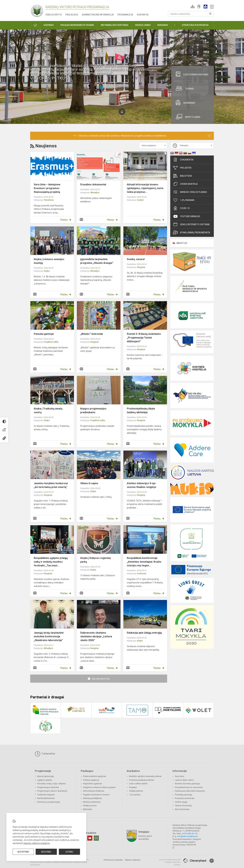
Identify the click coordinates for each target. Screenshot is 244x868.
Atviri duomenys (182, 809)
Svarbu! (140, 200)
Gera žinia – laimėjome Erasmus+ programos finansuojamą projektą (47, 188)
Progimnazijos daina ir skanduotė (52, 791)
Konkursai (141, 573)
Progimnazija (125, 15)
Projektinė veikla (51, 342)
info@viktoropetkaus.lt (188, 836)
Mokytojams (187, 117)
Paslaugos (72, 15)
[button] (193, 7)
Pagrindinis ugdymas (93, 784)
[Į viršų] (212, 861)
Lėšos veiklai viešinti (138, 784)
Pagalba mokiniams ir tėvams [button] (77, 25)
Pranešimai (49, 200)
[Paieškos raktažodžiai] (191, 14)
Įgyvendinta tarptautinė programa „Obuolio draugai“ (97, 261)
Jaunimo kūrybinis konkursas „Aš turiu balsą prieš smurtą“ (51, 485)
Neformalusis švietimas (94, 791)
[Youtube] (90, 838)
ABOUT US (182, 243)
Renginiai (141, 267)
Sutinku (69, 852)
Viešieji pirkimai (136, 791)
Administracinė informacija (98, 15)
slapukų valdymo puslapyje (37, 843)
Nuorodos (179, 776)
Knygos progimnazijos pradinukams (93, 410)
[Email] (96, 838)
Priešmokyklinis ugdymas (95, 776)
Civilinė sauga (181, 802)
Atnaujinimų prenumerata (192, 233)
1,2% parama (184, 200)
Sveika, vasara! (136, 259)
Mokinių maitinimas (92, 802)
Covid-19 (181, 208)
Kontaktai (143, 15)
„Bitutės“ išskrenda (92, 334)
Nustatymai (23, 852)
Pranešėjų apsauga (183, 795)
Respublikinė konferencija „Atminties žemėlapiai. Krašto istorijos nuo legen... (144, 562)
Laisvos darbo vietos (184, 780)
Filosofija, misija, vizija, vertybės (51, 784)
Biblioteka (182, 176)
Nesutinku (46, 852)
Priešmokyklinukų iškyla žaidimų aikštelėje (141, 410)
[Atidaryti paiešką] (210, 14)
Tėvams (184, 88)
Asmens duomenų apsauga (187, 784)
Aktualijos (95, 192)
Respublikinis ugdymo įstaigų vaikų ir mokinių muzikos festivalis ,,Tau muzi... (51, 562)
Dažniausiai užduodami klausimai (190, 791)
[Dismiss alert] (209, 136)
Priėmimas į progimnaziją (48, 802)
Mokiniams (184, 102)
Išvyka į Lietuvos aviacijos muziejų (49, 261)
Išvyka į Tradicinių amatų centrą (48, 410)
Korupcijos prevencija (185, 798)
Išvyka (47, 271)
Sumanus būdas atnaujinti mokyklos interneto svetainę (170, 862)
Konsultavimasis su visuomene (189, 787)
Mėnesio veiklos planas (190, 192)
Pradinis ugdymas (91, 780)
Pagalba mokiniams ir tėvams (96, 795)
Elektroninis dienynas (191, 74)
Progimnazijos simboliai (48, 787)
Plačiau (64, 220)
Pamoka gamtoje (44, 334)
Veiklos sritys (54, 15)
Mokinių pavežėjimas (93, 798)
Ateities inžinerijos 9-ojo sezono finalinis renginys (142, 485)
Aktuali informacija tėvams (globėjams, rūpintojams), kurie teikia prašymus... (145, 188)
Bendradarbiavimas (46, 798)
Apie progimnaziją (45, 776)
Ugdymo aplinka (45, 780)
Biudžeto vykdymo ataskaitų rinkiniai (145, 776)
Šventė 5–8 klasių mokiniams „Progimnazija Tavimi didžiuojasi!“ (144, 338)
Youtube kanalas (187, 216)
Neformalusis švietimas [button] (115, 25)
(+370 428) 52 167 (190, 834)
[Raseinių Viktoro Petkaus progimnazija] (39, 10)
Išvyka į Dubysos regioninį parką (95, 560)
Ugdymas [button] (49, 25)
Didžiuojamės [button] (143, 25)
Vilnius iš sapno (89, 483)
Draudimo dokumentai (93, 185)
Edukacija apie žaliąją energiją (144, 633)
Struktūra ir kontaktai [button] (195, 25)
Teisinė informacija (183, 806)
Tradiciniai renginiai (46, 795)
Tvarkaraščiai (45, 754)
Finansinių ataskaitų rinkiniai (142, 780)
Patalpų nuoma (90, 806)
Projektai (182, 168)
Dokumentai (183, 160)
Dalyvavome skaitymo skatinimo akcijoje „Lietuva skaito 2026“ (96, 636)
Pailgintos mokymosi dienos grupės (99, 787)
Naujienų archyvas (101, 679)
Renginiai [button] (163, 25)
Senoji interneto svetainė (191, 224)
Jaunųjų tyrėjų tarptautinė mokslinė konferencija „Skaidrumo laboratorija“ (49, 636)
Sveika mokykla (185, 184)
